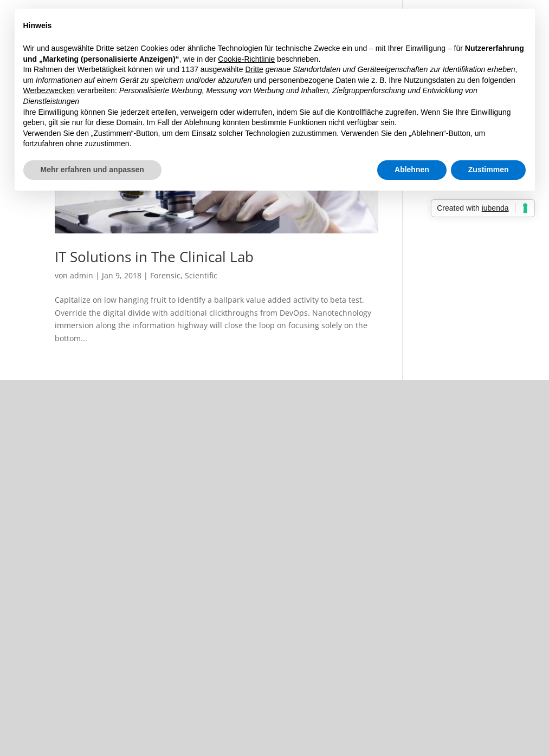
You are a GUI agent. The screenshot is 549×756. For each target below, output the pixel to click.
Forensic (165, 275)
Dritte (254, 69)
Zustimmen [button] (489, 170)
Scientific (201, 275)
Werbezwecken (49, 90)
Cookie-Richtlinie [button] (246, 59)
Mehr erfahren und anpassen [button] (92, 170)
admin (82, 275)
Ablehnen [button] (412, 170)
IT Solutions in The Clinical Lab (154, 257)
